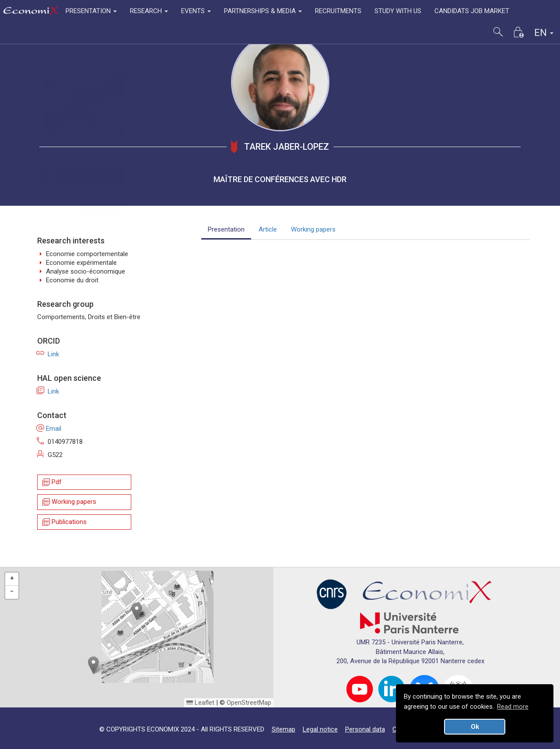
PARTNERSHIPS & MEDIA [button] (263, 11)
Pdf (51, 482)
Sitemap (283, 729)
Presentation (226, 229)
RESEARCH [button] (149, 11)
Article (268, 229)
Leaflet (200, 703)
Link (48, 354)
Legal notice (320, 729)
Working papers (69, 502)
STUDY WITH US (398, 11)
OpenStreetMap (249, 703)
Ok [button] (475, 727)
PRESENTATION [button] (91, 11)
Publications (64, 522)
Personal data (365, 729)
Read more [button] (513, 707)
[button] (137, 611)
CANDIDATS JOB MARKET (472, 11)
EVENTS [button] (196, 11)
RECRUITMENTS (338, 11)
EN (544, 33)
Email (49, 429)
